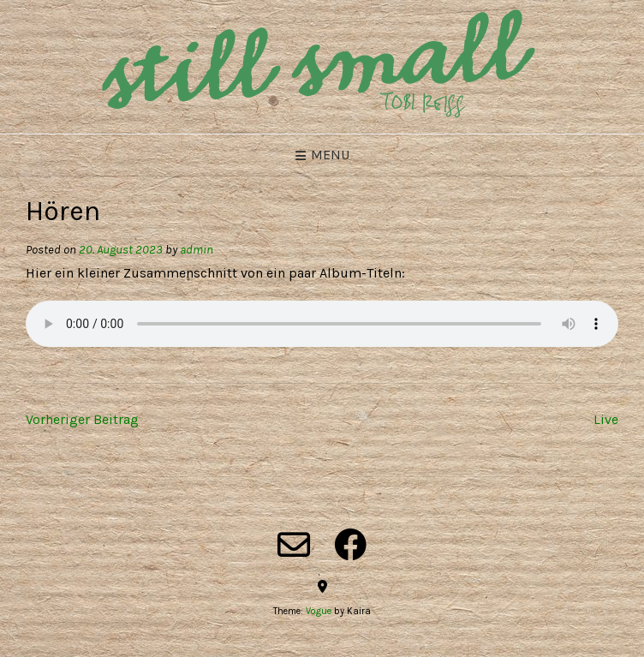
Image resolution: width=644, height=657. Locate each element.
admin (197, 250)
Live (606, 419)
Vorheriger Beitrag (82, 419)
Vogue (319, 611)
